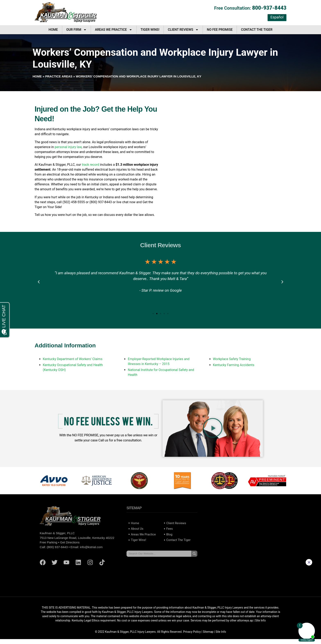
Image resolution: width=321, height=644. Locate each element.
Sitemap (208, 632)
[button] (39, 282)
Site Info (221, 632)
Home (53, 30)
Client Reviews (183, 30)
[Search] (194, 554)
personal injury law (68, 147)
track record (90, 165)
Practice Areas (59, 76)
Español (277, 17)
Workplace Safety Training (232, 359)
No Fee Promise (220, 30)
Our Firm (76, 30)
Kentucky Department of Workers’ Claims (73, 359)
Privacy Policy (192, 632)
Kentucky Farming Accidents (234, 365)
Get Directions (70, 542)
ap (251, 620)
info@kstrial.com (91, 547)
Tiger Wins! (150, 30)
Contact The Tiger (257, 30)
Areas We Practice (114, 30)
